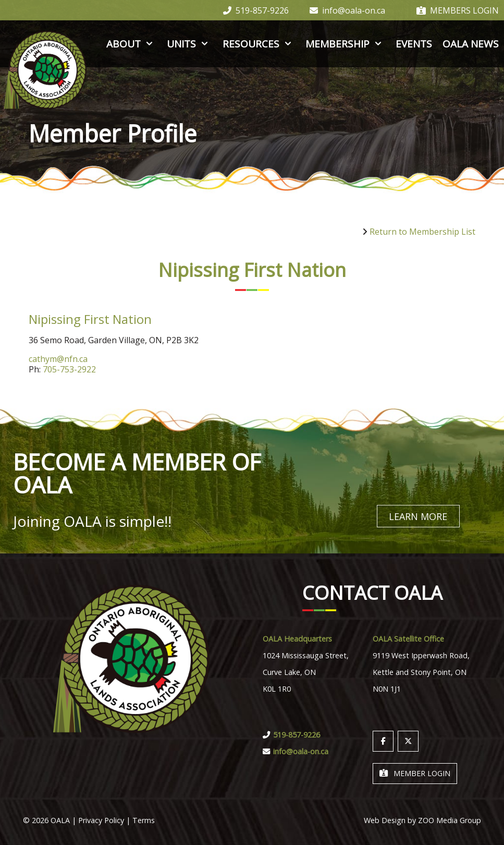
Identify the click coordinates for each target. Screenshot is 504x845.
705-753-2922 (69, 369)
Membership (345, 44)
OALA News (471, 44)
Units (189, 44)
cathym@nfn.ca (58, 359)
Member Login (415, 772)
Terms (144, 819)
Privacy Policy (101, 819)
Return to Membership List (422, 232)
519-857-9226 (256, 10)
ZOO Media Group (450, 819)
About (131, 44)
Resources (259, 44)
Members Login (458, 10)
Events (414, 44)
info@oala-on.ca (347, 10)
